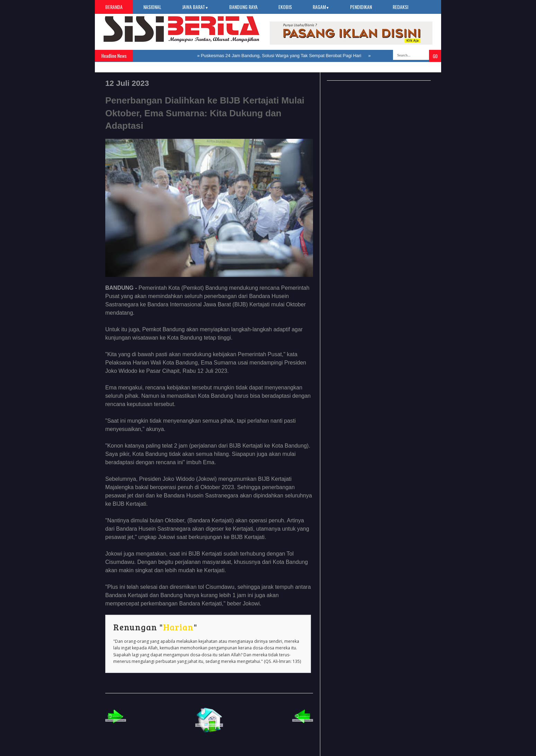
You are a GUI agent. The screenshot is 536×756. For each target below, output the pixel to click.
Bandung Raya (243, 7)
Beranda (114, 7)
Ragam (321, 7)
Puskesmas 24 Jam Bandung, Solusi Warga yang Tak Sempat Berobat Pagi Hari (283, 56)
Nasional (152, 7)
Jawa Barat (195, 7)
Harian (178, 627)
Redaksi (400, 7)
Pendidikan (361, 7)
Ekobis (285, 7)
